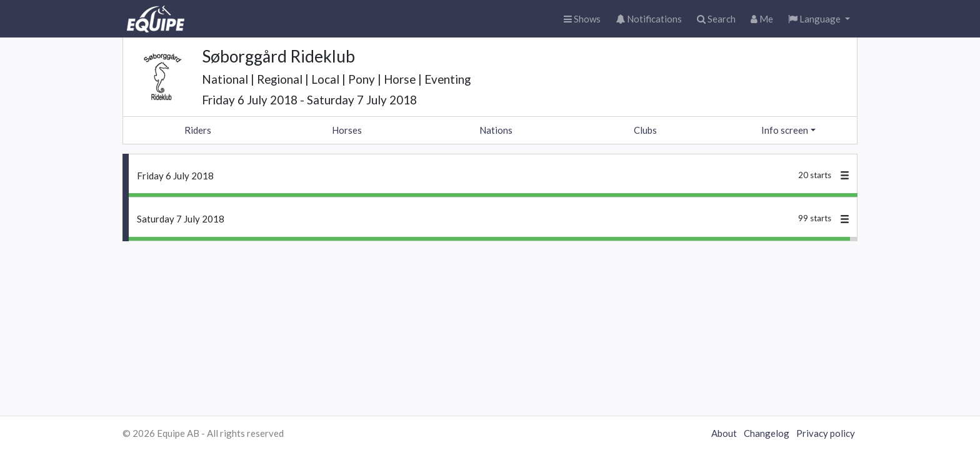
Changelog (767, 433)
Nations (496, 130)
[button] (819, 19)
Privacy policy (826, 433)
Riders (198, 130)
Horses (347, 130)
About (724, 433)
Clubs (645, 130)
